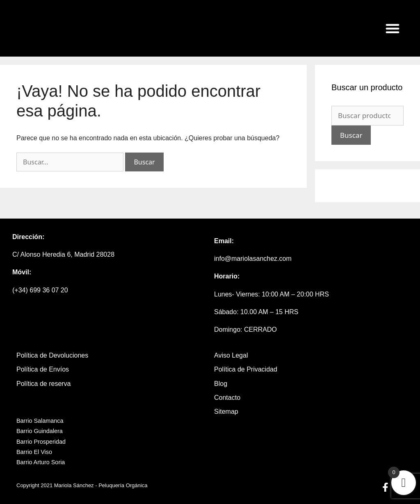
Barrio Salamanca (40, 421)
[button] (393, 28)
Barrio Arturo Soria (41, 462)
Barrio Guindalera (40, 431)
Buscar (351, 135)
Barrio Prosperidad (41, 442)
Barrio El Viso (34, 452)
